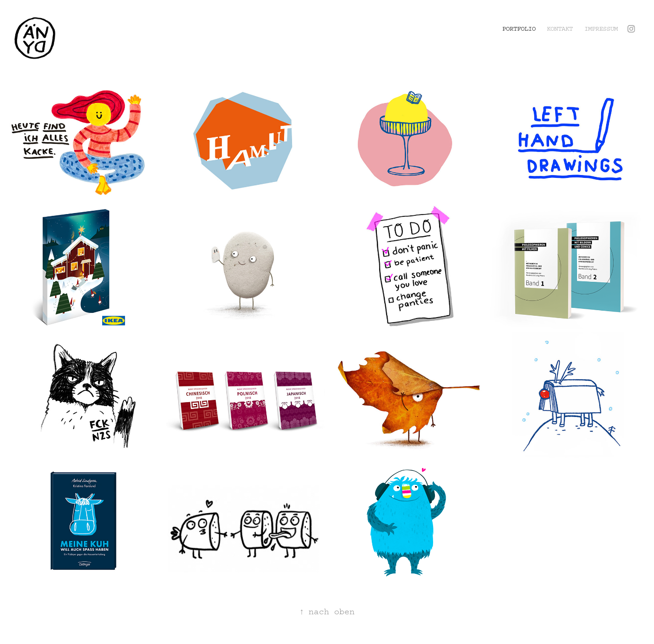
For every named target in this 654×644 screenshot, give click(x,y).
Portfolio (519, 29)
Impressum (601, 29)
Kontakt (560, 29)
